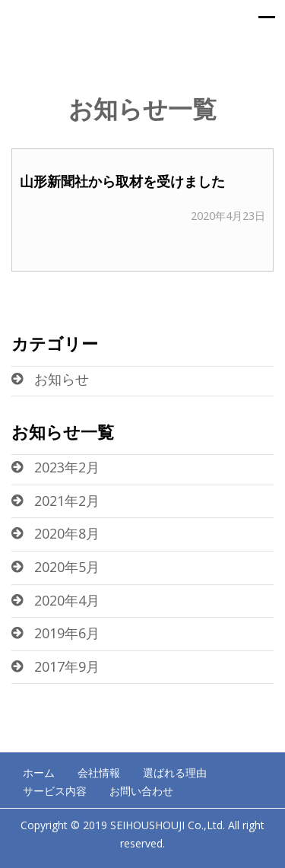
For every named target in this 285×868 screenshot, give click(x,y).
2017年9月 (67, 666)
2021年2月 (67, 501)
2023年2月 (67, 467)
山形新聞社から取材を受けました (122, 181)
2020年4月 (67, 600)
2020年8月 (67, 533)
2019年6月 (67, 633)
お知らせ (62, 379)
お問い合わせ (141, 791)
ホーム (39, 773)
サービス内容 (55, 791)
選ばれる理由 (175, 773)
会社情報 (99, 773)
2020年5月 (67, 567)
